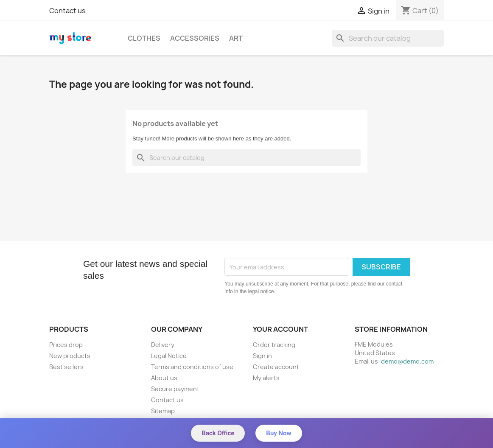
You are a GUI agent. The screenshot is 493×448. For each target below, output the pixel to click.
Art (236, 38)
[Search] (388, 38)
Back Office (218, 433)
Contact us (67, 11)
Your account (280, 329)
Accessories (195, 38)
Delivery (163, 345)
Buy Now (279, 433)
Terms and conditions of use (192, 367)
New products (70, 356)
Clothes (144, 38)
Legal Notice (169, 356)
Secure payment (175, 389)
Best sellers (66, 367)
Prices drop (66, 345)
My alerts (266, 378)
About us (164, 378)
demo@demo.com (407, 361)
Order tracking (274, 345)
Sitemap (163, 411)
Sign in (262, 356)
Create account (276, 367)
